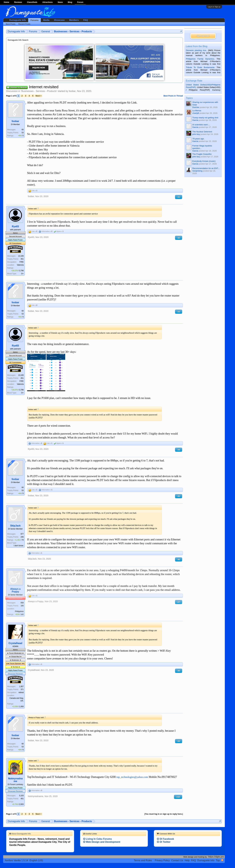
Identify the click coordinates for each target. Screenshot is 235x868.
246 (22, 537)
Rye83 (15, 226)
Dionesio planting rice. (196, 50)
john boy (196, 134)
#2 (179, 238)
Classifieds (32, 2)
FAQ (86, 20)
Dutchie (196, 107)
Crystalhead (15, 643)
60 (23, 130)
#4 (179, 450)
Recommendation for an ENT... (206, 168)
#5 (179, 496)
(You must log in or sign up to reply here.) (164, 814)
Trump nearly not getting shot (205, 118)
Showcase (59, 20)
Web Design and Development (102, 842)
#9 (179, 741)
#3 (179, 312)
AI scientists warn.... (201, 125)
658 (22, 603)
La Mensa (197, 111)
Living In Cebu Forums (98, 839)
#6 (179, 559)
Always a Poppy (15, 590)
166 (22, 606)
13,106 (21, 256)
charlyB (196, 113)
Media (46, 20)
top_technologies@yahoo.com (132, 777)
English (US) (36, 860)
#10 (178, 797)
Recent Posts (24, 24)
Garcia (195, 120)
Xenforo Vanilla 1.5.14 (16, 860)
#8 (179, 671)
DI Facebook (165, 839)
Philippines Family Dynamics (200, 59)
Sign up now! (203, 36)
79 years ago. (198, 139)
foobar (72, 91)
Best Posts (11, 24)
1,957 (21, 686)
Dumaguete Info (18, 20)
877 (22, 534)
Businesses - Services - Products (39, 91)
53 (23, 133)
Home (6, 2)
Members (74, 20)
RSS (222, 860)
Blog (70, 2)
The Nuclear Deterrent (202, 132)
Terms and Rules (143, 860)
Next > (38, 96)
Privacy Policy (162, 860)
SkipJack (15, 526)
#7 (179, 602)
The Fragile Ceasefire (202, 154)
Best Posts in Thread (173, 96)
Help (187, 860)
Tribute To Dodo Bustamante (200, 67)
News (60, 2)
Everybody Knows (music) (204, 161)
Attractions (48, 2)
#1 (179, 197)
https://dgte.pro (216, 857)
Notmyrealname (15, 780)
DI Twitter (164, 842)
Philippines (19, 611)
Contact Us (177, 860)
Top (218, 860)
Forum (80, 2)
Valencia (20, 265)
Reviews (18, 2)
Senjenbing (197, 171)
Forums (34, 20)
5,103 (21, 796)
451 (22, 259)
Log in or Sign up (214, 7)
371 (22, 689)
